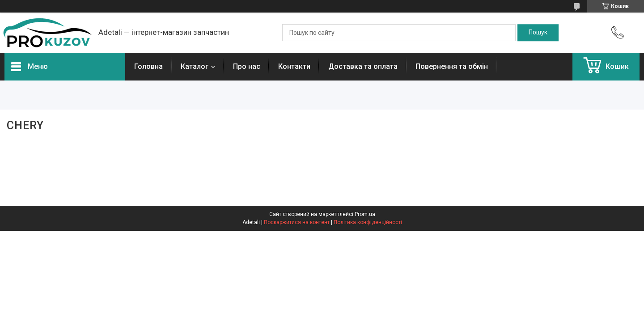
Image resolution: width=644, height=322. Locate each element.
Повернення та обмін (452, 66)
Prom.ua (365, 214)
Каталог (195, 66)
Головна (148, 66)
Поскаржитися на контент (297, 222)
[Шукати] (538, 33)
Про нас (247, 66)
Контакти (294, 66)
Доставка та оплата (363, 66)
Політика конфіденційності (368, 222)
